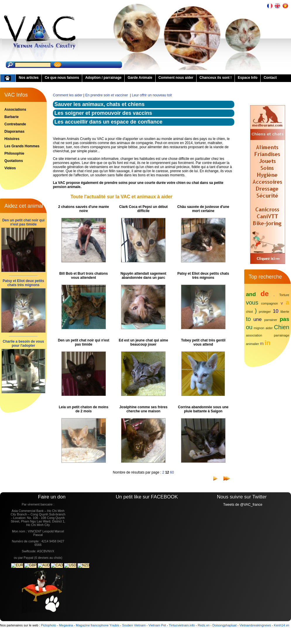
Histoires (12, 139)
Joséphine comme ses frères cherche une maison (143, 409)
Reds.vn (204, 625)
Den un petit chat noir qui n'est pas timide (24, 222)
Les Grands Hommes (22, 146)
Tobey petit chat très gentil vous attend (203, 342)
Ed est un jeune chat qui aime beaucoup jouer (143, 342)
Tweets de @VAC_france (243, 505)
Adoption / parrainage (103, 78)
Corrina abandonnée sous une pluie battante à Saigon (203, 409)
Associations (15, 110)
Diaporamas (14, 131)
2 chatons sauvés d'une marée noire (84, 209)
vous (252, 303)
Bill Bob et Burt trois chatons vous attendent (84, 276)
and (251, 294)
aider (269, 328)
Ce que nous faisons (62, 78)
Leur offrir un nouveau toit (152, 95)
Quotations (14, 161)
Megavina (66, 625)
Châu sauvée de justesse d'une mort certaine (203, 209)
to (248, 319)
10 (276, 311)
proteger (265, 312)
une (257, 319)
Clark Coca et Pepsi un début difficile (143, 209)
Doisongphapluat (224, 625)
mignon (259, 328)
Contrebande (15, 124)
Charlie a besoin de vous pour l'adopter (23, 344)
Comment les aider (68, 95)
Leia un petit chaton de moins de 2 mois (83, 409)
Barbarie (12, 117)
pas (284, 319)
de (265, 294)
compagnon (270, 303)
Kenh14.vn (281, 625)
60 (172, 472)
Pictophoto (49, 625)
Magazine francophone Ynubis (97, 625)
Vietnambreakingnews (255, 625)
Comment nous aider (176, 78)
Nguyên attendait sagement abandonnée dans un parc (143, 276)
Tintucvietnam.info (182, 625)
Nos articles (29, 78)
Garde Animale (140, 78)
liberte (285, 312)
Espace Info (248, 78)
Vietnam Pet (157, 625)
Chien (282, 327)
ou (249, 327)
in (268, 343)
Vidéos (10, 168)
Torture (284, 295)
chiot (249, 312)
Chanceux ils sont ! (216, 78)
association (254, 335)
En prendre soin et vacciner (107, 95)
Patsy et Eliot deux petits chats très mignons (23, 283)
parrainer (271, 320)
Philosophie (14, 153)
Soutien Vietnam (134, 625)
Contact (270, 78)
